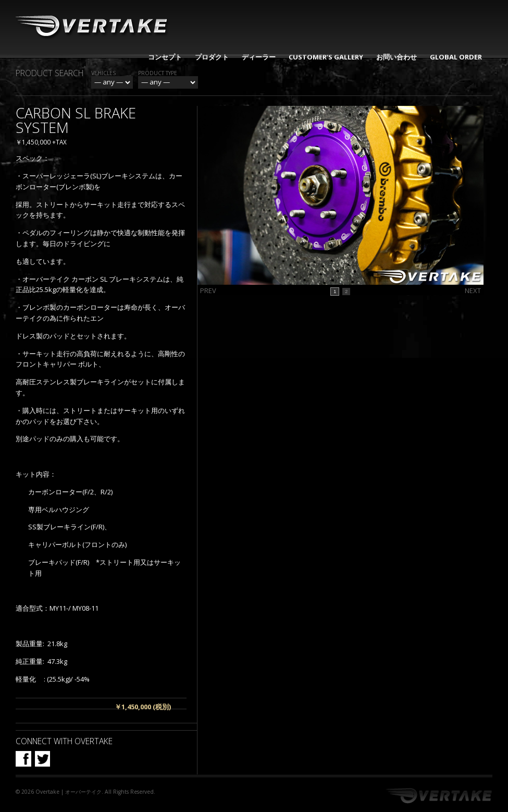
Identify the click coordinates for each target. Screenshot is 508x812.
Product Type (158, 73)
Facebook (23, 759)
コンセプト (165, 57)
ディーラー (259, 57)
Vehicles (103, 73)
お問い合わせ (397, 57)
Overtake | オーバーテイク (69, 792)
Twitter (42, 759)
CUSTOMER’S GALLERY (326, 57)
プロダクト (212, 57)
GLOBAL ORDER (456, 57)
